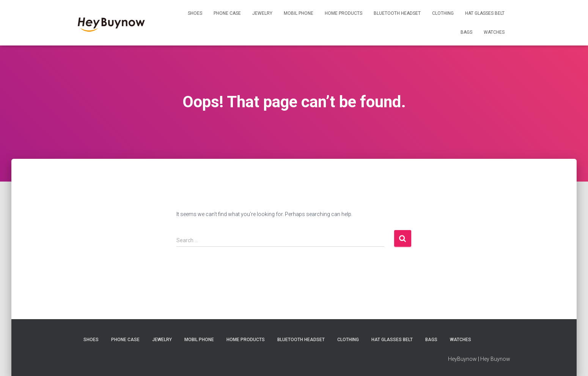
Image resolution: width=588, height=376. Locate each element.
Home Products (344, 13)
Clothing (443, 13)
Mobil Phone (299, 13)
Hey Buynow (495, 359)
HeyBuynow (462, 359)
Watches (494, 32)
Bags (466, 32)
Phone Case (227, 13)
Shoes (195, 13)
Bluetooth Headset (397, 13)
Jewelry (262, 13)
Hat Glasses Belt (485, 13)
